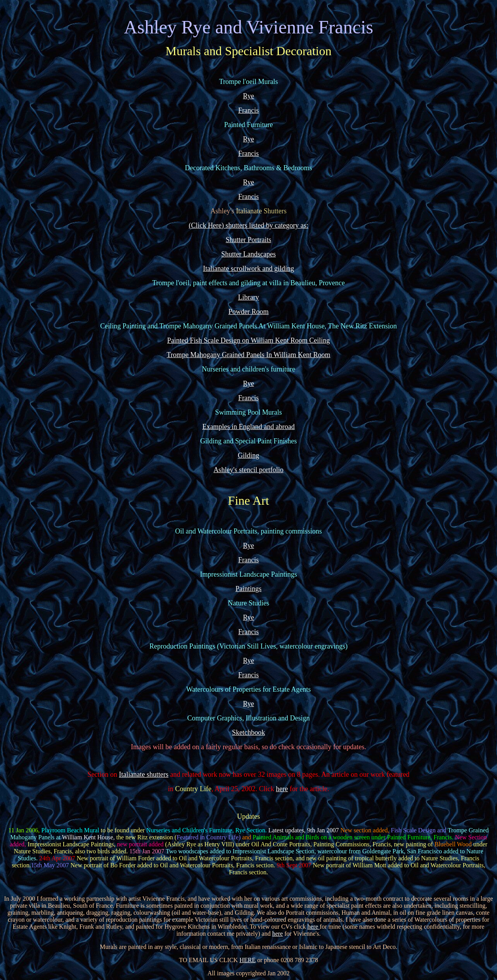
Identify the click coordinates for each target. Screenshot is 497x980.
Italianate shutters (143, 774)
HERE (248, 960)
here (282, 789)
